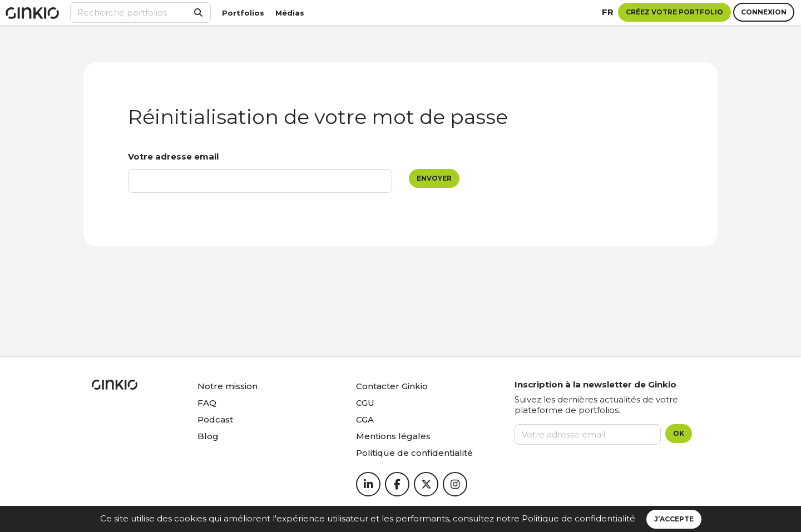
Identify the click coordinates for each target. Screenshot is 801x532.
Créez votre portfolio (674, 12)
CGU (365, 403)
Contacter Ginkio (392, 386)
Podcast (215, 419)
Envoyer (434, 178)
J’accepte (674, 519)
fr (608, 12)
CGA (365, 419)
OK (679, 433)
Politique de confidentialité (578, 518)
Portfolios (243, 13)
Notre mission (228, 386)
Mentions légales (393, 436)
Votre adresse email (173, 156)
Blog (208, 436)
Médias (290, 13)
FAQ (207, 403)
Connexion (764, 12)
